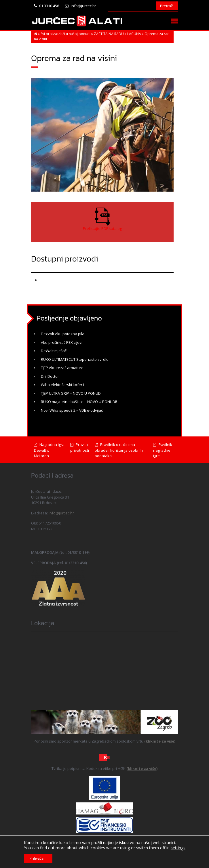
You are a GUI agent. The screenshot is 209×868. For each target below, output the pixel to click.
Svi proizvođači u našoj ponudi (65, 34)
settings (178, 848)
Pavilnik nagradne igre (163, 450)
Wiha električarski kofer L (63, 385)
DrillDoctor (50, 376)
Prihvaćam (38, 858)
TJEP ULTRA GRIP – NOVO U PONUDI (71, 393)
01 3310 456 (46, 6)
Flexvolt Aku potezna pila (63, 334)
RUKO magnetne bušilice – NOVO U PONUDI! (79, 402)
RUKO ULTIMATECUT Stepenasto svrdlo (75, 359)
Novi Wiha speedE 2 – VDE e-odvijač (72, 410)
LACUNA (134, 34)
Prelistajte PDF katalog (102, 228)
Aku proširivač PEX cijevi (62, 342)
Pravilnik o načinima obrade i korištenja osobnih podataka (119, 450)
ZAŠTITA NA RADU (109, 34)
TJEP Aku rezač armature (62, 368)
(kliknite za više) (160, 741)
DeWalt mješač (54, 351)
